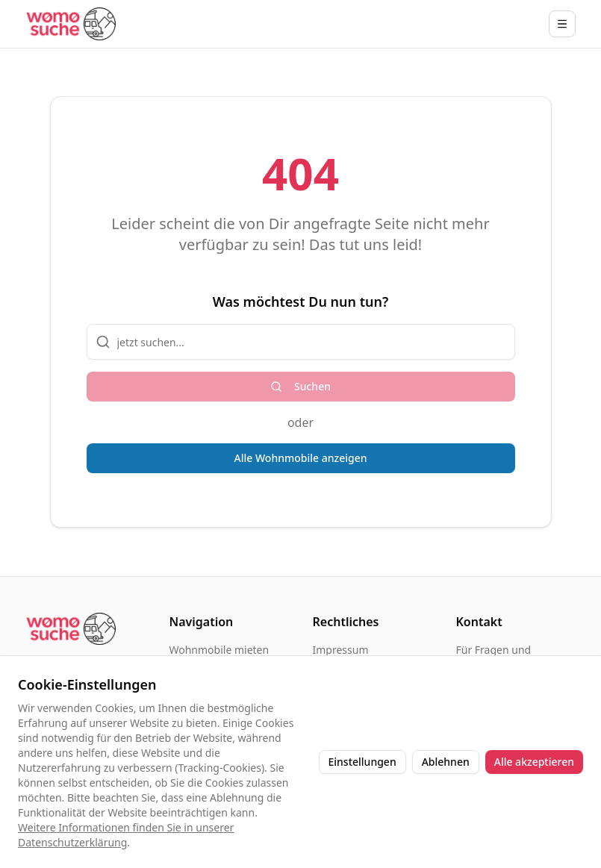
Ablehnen (446, 762)
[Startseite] (71, 24)
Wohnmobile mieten (219, 650)
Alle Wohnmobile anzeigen (301, 458)
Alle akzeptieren (534, 762)
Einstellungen (362, 762)
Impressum (341, 650)
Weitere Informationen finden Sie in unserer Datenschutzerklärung (126, 835)
